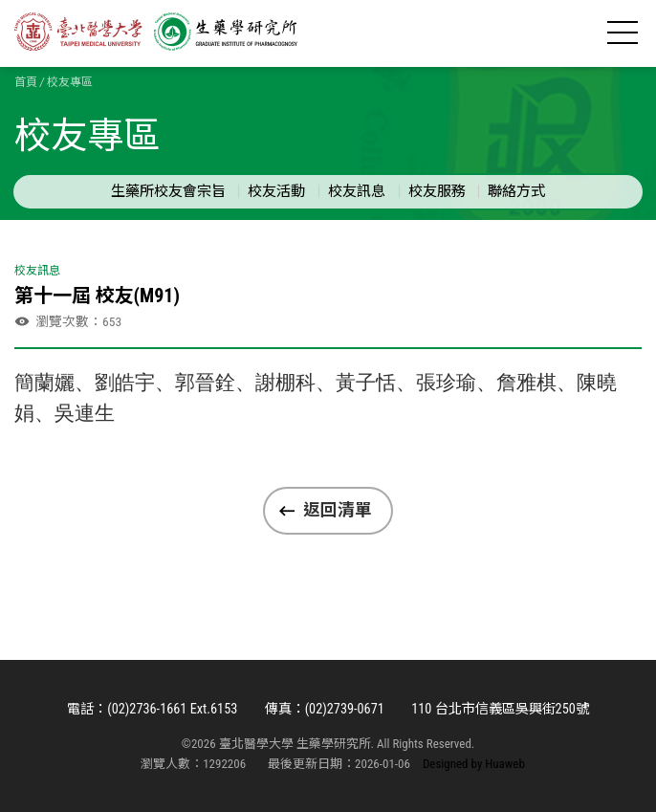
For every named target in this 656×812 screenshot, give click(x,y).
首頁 (26, 82)
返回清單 (338, 510)
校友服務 (437, 191)
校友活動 (276, 191)
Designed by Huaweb (474, 764)
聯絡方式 (516, 191)
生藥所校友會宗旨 (168, 191)
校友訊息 (357, 191)
